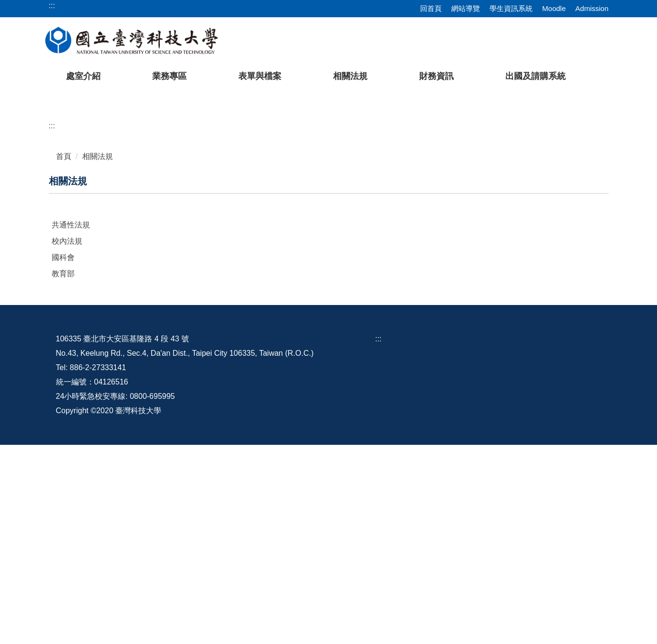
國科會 (63, 457)
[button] (22, 191)
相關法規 (98, 356)
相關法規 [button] (350, 76)
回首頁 (431, 8)
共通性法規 (71, 424)
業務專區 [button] (169, 76)
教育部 (63, 473)
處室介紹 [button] (83, 76)
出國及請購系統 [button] (535, 76)
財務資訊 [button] (436, 76)
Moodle (554, 8)
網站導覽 (466, 8)
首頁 (64, 356)
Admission (592, 8)
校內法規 (67, 440)
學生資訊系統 (511, 8)
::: (52, 325)
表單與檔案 (260, 76)
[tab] (495, 284)
